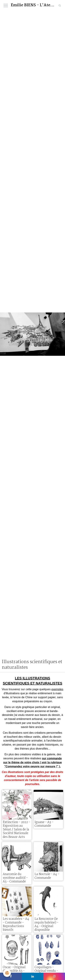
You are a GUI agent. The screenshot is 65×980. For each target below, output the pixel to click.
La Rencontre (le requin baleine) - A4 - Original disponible (46, 924)
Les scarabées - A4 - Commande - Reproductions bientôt (16, 924)
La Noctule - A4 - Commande (47, 876)
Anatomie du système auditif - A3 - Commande (15, 878)
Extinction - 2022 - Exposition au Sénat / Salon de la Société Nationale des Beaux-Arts (16, 830)
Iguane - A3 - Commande (44, 824)
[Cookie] (7, 973)
